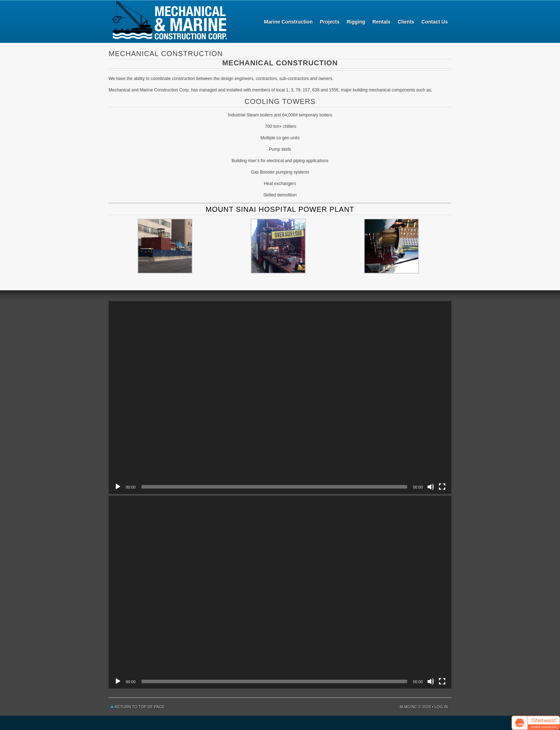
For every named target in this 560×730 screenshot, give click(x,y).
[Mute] (431, 487)
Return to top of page (140, 707)
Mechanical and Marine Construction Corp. (169, 21)
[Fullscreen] (442, 487)
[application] (280, 397)
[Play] (118, 487)
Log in (441, 707)
